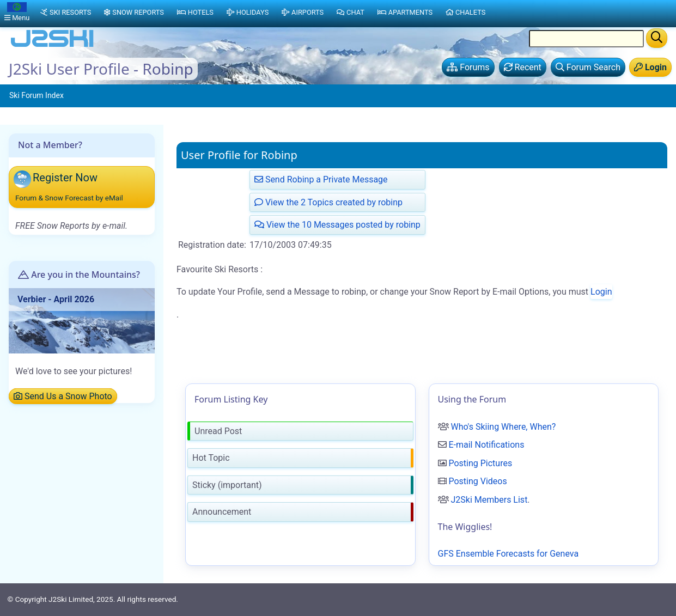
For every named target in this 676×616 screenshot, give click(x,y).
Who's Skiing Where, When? (503, 427)
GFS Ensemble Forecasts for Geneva (508, 554)
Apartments (405, 12)
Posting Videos (477, 481)
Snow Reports (134, 12)
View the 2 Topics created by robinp (328, 202)
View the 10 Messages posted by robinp (337, 225)
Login (601, 292)
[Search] (657, 38)
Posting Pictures (480, 463)
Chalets (465, 12)
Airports (303, 12)
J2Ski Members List (489, 500)
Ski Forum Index (36, 95)
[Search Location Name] (586, 39)
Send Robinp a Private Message (321, 179)
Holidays (248, 12)
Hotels (195, 12)
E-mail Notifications (486, 445)
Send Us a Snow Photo (63, 396)
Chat (351, 12)
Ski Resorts (66, 12)
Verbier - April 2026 (56, 299)
